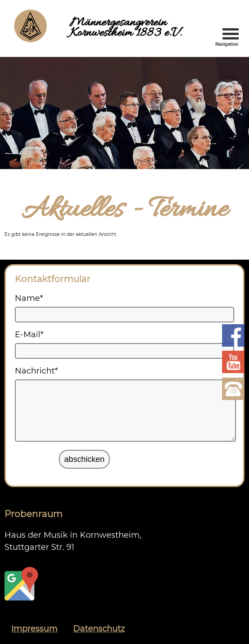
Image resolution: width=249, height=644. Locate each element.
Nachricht (36, 371)
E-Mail (29, 335)
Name (29, 298)
